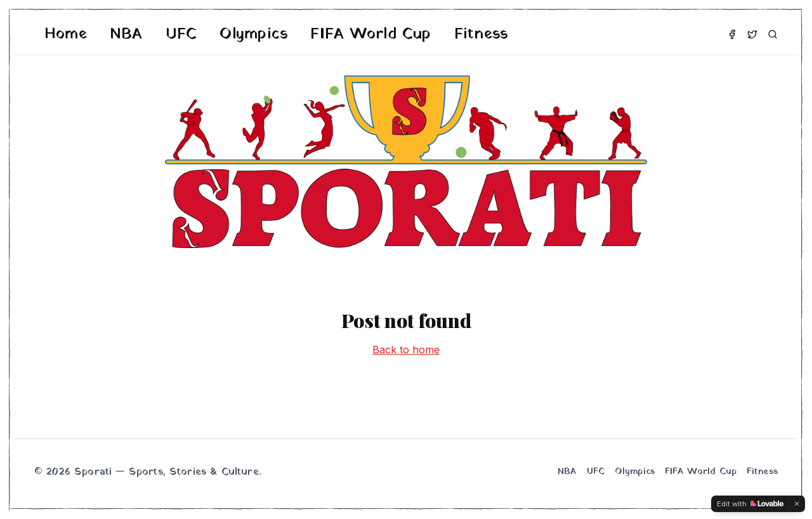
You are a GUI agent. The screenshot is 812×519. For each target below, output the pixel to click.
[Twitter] (752, 34)
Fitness (481, 34)
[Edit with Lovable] (750, 504)
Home (66, 34)
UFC (181, 34)
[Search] (773, 34)
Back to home (406, 350)
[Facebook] (732, 34)
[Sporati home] (406, 162)
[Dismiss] (797, 504)
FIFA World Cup (370, 34)
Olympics (253, 34)
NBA (126, 34)
